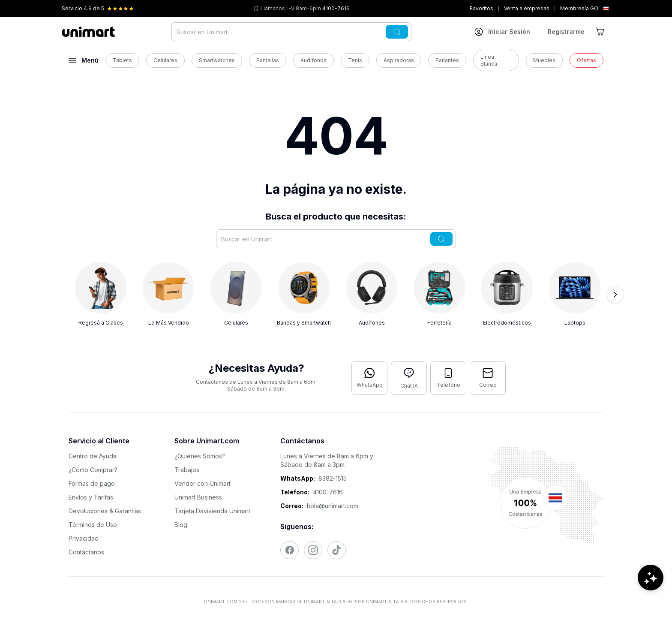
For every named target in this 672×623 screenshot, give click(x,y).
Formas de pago (92, 483)
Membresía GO (579, 8)
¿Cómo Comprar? (93, 470)
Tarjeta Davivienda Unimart (212, 511)
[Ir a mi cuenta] (502, 32)
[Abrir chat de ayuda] (651, 597)
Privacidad (84, 538)
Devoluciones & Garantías (105, 511)
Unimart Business (198, 497)
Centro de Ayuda (93, 456)
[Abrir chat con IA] (409, 378)
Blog (181, 525)
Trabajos (187, 470)
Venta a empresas (527, 8)
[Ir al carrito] (601, 32)
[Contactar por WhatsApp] (369, 378)
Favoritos (481, 8)
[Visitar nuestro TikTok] (337, 550)
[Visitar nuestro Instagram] (313, 550)
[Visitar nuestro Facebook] (289, 550)
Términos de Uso (93, 525)
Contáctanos (86, 552)
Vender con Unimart (202, 483)
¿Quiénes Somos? (200, 456)
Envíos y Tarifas (91, 497)
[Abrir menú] (84, 60)
